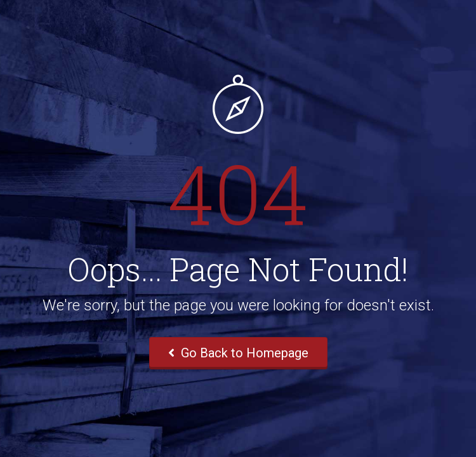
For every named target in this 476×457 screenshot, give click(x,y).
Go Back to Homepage (238, 353)
